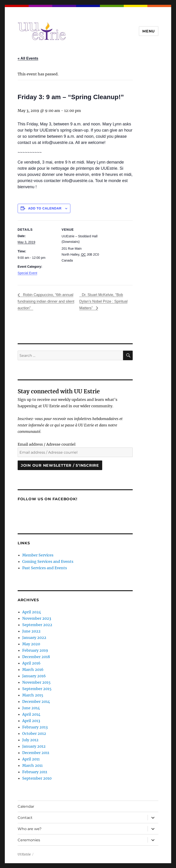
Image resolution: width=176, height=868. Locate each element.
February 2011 (35, 772)
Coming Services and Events (48, 561)
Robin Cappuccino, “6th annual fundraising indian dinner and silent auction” (46, 301)
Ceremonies (29, 840)
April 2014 (31, 714)
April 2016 (31, 663)
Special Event (27, 273)
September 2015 (37, 689)
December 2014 (36, 701)
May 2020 (31, 644)
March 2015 (33, 695)
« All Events (28, 58)
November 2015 (36, 682)
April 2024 (32, 612)
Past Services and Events (45, 568)
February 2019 (35, 650)
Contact (25, 818)
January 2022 (34, 638)
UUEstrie (24, 854)
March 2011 (32, 765)
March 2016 (33, 670)
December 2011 (36, 753)
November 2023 (37, 618)
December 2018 (36, 657)
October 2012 (34, 733)
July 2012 (30, 740)
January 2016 (34, 676)
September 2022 (37, 625)
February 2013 (35, 727)
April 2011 (31, 759)
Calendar (26, 806)
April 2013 (31, 721)
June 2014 (31, 708)
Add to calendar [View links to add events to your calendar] (45, 208)
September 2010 (37, 778)
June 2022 (31, 631)
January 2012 (34, 746)
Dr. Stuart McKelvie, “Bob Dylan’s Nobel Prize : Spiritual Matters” (103, 301)
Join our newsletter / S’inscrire (60, 465)
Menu (149, 31)
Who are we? (30, 829)
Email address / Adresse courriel (47, 444)
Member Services (38, 555)
